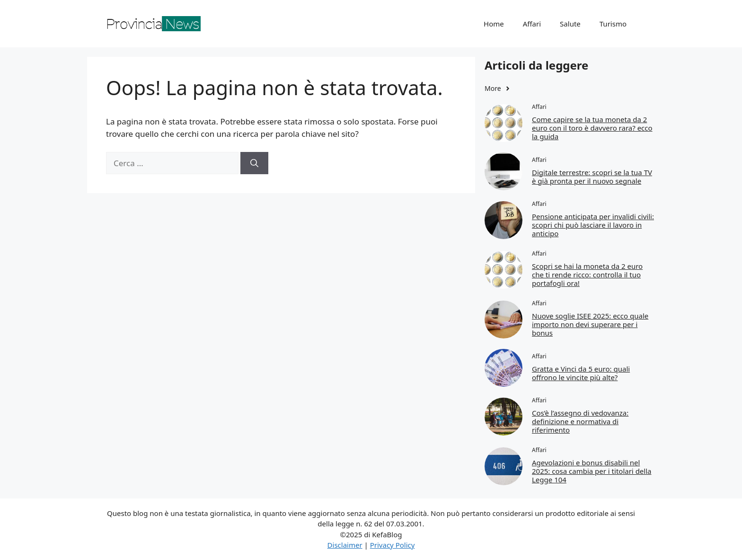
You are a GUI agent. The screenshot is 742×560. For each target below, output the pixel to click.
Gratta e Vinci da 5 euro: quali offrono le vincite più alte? (581, 373)
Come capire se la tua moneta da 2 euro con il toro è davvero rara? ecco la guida (592, 128)
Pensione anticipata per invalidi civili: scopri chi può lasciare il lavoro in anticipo (593, 225)
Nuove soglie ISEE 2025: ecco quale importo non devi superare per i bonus (590, 324)
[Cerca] (254, 163)
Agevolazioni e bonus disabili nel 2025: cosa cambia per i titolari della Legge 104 (592, 471)
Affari (532, 24)
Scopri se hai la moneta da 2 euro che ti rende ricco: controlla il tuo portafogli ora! (587, 275)
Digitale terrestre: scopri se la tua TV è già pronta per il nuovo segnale (592, 177)
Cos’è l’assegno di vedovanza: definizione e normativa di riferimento (580, 421)
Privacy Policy (393, 545)
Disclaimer (345, 545)
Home (494, 24)
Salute (570, 24)
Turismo (613, 24)
